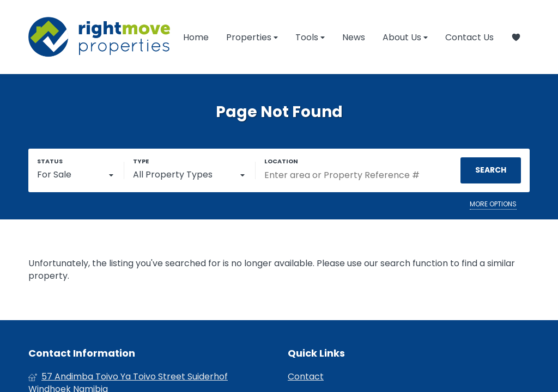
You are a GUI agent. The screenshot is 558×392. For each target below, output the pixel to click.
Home (196, 37)
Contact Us (469, 37)
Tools (310, 37)
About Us (405, 37)
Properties (252, 37)
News (354, 37)
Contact (306, 377)
